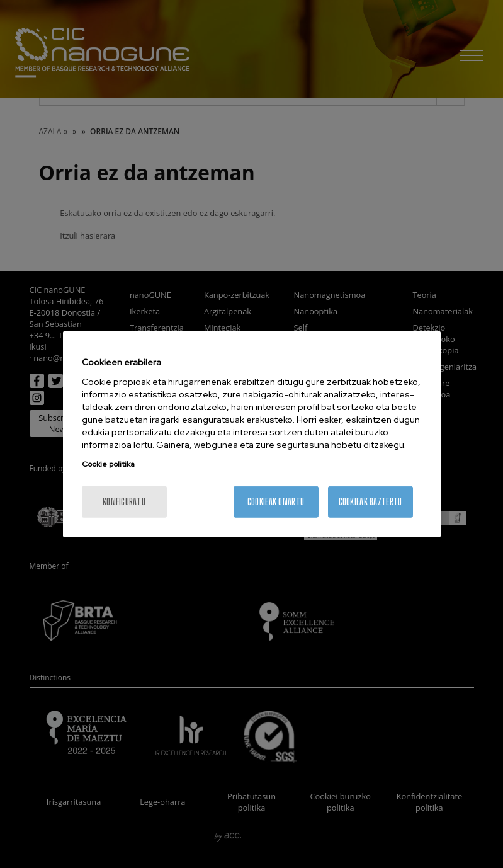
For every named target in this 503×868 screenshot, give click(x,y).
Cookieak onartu (276, 501)
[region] (252, 434)
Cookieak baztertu (370, 501)
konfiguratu (124, 501)
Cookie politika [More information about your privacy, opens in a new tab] (108, 464)
